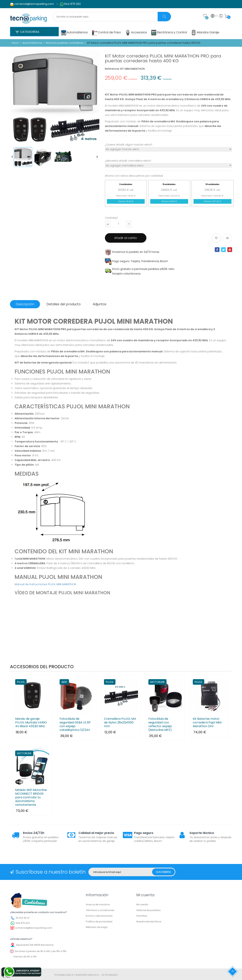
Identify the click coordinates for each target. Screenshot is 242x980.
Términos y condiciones (100, 910)
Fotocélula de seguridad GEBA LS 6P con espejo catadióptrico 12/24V (75, 724)
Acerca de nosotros (98, 904)
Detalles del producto (64, 304)
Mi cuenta (142, 904)
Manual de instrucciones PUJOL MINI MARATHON (45, 584)
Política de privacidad (99, 921)
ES (214, 16)
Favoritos (142, 916)
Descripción (25, 304)
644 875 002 (72, 4)
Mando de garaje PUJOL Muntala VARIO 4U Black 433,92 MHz (31, 722)
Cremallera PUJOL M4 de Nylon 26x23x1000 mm (120, 722)
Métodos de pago (97, 927)
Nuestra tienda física (149, 921)
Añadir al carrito (126, 238)
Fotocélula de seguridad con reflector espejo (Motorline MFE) (160, 724)
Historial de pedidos (148, 910)
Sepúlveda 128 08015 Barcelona (35, 945)
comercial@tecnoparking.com (34, 4)
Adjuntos (100, 304)
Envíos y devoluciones (99, 916)
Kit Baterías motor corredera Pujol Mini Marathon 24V (207, 722)
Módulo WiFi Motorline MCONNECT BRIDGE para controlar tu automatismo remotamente (31, 797)
